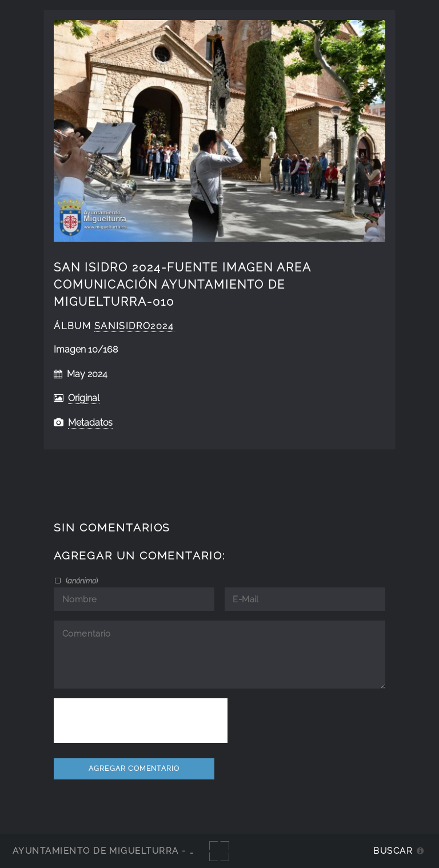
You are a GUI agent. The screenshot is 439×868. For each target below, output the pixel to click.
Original (84, 398)
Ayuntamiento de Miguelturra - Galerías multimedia (157, 851)
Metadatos (90, 423)
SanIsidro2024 (134, 326)
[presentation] (141, 721)
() (81, 581)
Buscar (393, 851)
